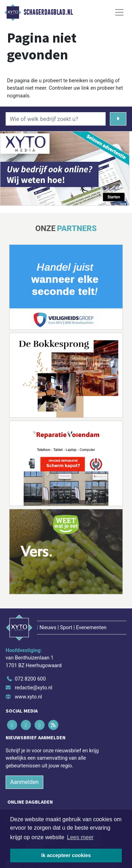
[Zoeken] (118, 119)
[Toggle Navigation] (119, 12)
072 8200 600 (30, 679)
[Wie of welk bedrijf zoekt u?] (56, 119)
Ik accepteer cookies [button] (66, 855)
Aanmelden (24, 782)
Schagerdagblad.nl (48, 12)
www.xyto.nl (28, 697)
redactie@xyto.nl (34, 688)
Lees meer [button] (80, 837)
